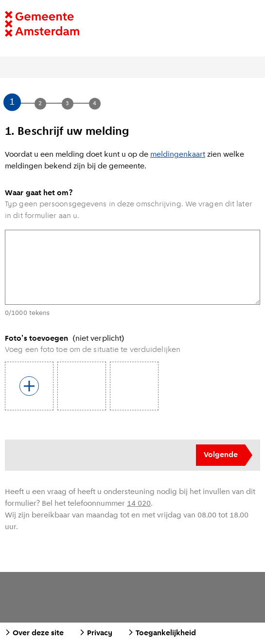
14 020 (139, 504)
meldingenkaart (178, 155)
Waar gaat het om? (39, 193)
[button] (26, 103)
